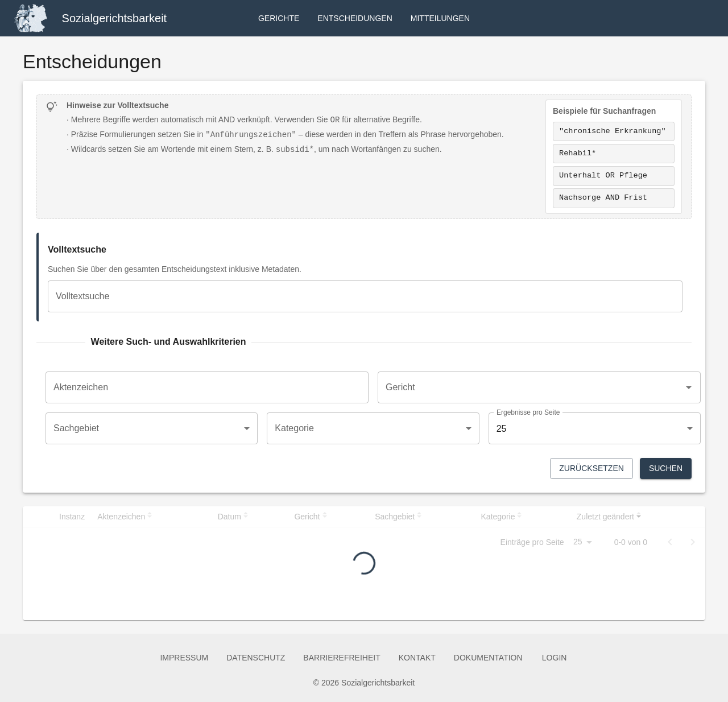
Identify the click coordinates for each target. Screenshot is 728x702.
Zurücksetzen (591, 468)
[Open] (689, 387)
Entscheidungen (355, 18)
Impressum (184, 658)
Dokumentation (488, 658)
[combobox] (531, 387)
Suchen (666, 468)
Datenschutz (256, 658)
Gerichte (279, 18)
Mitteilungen (440, 18)
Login (555, 658)
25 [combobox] (502, 429)
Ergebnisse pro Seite (528, 413)
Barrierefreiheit (342, 658)
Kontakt (417, 658)
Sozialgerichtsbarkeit (115, 18)
